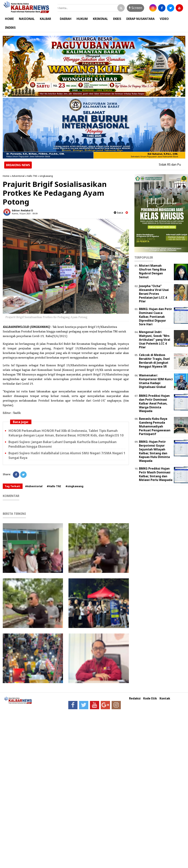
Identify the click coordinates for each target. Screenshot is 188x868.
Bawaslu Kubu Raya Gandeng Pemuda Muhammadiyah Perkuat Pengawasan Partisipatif (155, 426)
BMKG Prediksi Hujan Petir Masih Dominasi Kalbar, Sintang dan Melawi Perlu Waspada (156, 474)
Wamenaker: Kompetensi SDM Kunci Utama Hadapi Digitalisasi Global (156, 381)
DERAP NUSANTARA (140, 19)
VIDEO (164, 19)
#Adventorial (34, 486)
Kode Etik (150, 698)
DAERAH (66, 19)
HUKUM (82, 19)
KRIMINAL (100, 19)
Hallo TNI (32, 176)
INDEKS (10, 28)
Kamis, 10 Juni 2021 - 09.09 (25, 213)
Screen (135, 8)
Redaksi (135, 698)
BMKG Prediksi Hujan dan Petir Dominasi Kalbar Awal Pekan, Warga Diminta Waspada (154, 403)
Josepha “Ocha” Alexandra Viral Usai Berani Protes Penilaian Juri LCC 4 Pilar (154, 294)
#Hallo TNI (54, 486)
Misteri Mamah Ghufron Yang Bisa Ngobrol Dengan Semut (152, 271)
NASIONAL (27, 19)
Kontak (165, 698)
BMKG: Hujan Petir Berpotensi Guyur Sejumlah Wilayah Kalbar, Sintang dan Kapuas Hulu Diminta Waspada (154, 451)
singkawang (46, 176)
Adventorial (18, 176)
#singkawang (74, 486)
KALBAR (45, 19)
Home (6, 176)
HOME (9, 19)
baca (118, 213)
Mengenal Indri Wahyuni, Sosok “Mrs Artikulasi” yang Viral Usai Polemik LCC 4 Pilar (155, 340)
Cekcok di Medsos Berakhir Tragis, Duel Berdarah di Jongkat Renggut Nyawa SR (154, 361)
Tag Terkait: (13, 486)
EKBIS (117, 19)
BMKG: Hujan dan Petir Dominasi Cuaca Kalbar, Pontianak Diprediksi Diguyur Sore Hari (156, 317)
